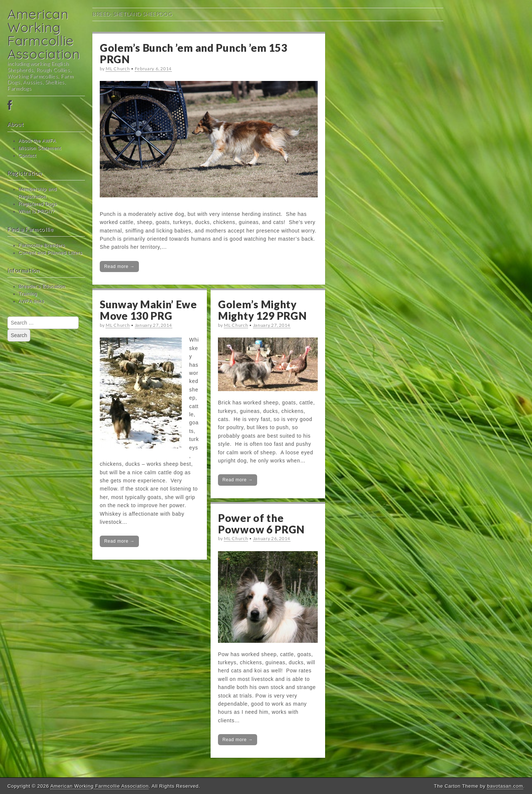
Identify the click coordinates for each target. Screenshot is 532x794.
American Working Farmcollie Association (44, 34)
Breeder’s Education (42, 286)
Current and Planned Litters (50, 253)
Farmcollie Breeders (42, 245)
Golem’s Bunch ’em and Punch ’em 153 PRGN (194, 53)
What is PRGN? (37, 211)
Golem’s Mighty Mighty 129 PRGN (262, 310)
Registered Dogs (38, 204)
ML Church (118, 69)
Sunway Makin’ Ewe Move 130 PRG (148, 310)
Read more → (119, 267)
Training (28, 294)
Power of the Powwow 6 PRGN (261, 524)
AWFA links (31, 301)
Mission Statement (40, 148)
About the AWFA (37, 141)
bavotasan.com (505, 786)
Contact (27, 156)
